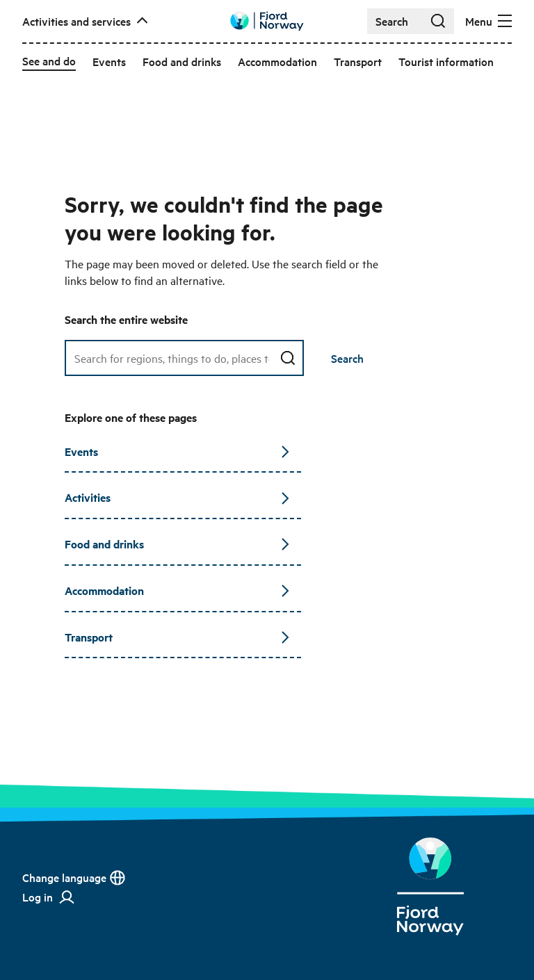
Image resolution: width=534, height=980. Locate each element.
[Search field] (184, 358)
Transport (177, 637)
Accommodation (177, 590)
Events (177, 451)
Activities (177, 497)
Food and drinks (177, 544)
